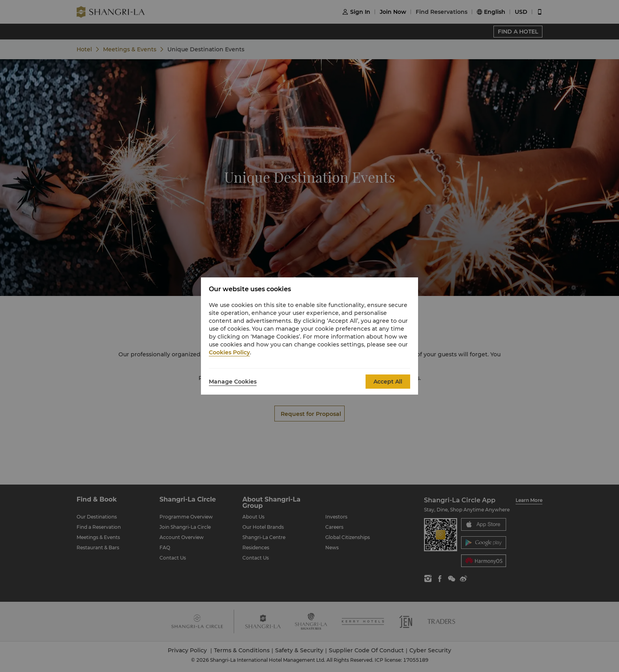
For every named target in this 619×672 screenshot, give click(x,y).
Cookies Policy (229, 352)
